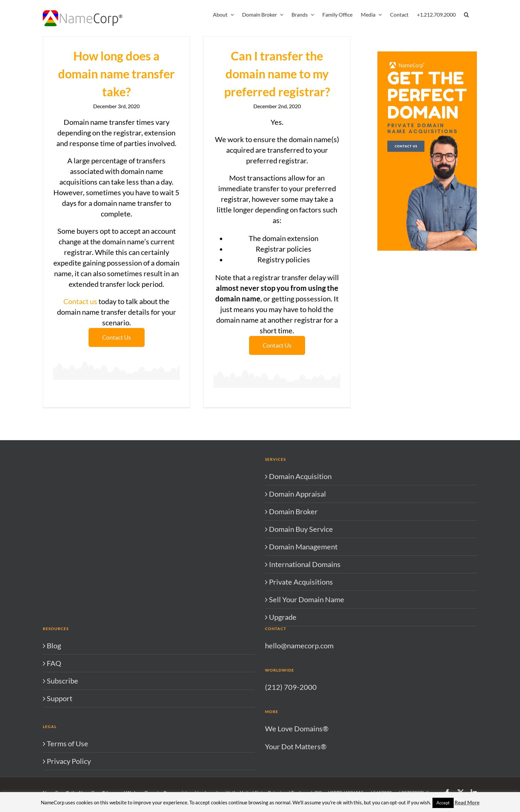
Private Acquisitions (301, 629)
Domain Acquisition (300, 523)
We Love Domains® (297, 776)
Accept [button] (443, 803)
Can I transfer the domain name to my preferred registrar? (272, 74)
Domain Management (303, 594)
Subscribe (63, 728)
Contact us (80, 301)
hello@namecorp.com (299, 693)
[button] (466, 14)
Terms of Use (67, 791)
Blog (54, 693)
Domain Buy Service (301, 576)
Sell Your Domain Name (307, 647)
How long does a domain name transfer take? (116, 74)
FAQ (54, 710)
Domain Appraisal (297, 541)
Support (60, 745)
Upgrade (283, 664)
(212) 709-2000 (291, 734)
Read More (467, 802)
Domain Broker (293, 559)
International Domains (305, 611)
